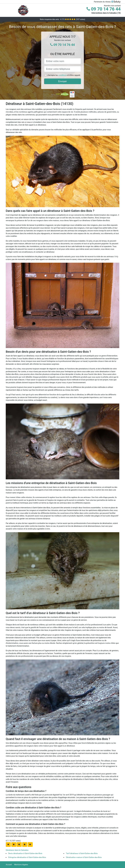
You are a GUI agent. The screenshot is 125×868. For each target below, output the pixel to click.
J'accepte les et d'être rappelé (64, 75)
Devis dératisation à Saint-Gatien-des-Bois (25, 853)
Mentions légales (21, 865)
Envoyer (62, 81)
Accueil (9, 865)
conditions (62, 75)
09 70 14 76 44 (104, 9)
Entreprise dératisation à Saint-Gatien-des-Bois (27, 857)
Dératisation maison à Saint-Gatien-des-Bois (84, 857)
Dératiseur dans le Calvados (17, 850)
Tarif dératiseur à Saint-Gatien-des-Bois (82, 853)
